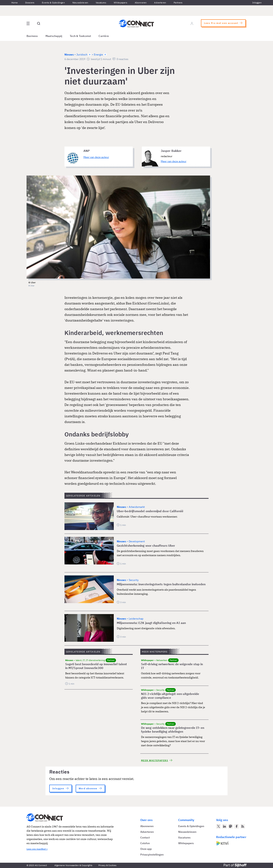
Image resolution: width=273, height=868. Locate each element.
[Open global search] (39, 23)
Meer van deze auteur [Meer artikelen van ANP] (96, 157)
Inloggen (257, 3)
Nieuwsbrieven (80, 3)
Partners (178, 3)
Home (15, 3)
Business (32, 36)
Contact (145, 838)
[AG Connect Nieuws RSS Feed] (243, 826)
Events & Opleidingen (53, 3)
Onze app (146, 849)
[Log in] (192, 23)
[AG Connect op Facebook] (237, 826)
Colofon (145, 843)
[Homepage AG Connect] (136, 23)
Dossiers (30, 3)
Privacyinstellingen (152, 855)
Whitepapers (120, 3)
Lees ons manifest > (37, 849)
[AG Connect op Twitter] (218, 826)
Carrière (104, 36)
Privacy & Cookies (107, 865)
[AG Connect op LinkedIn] (224, 826)
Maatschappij (54, 36)
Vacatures (101, 3)
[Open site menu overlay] (28, 23)
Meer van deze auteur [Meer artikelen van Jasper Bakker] (174, 161)
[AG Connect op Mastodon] (231, 826)
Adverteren (160, 3)
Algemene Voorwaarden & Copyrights (73, 865)
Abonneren (141, 3)
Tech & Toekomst (80, 36)
